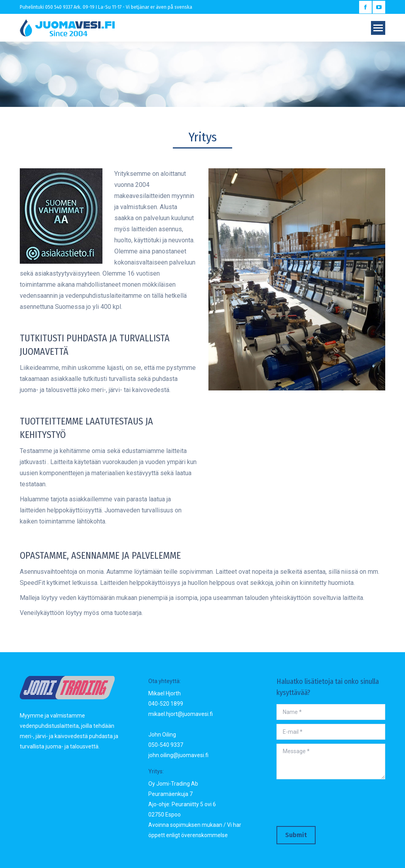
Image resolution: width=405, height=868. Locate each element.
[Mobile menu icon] (378, 28)
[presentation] (337, 803)
